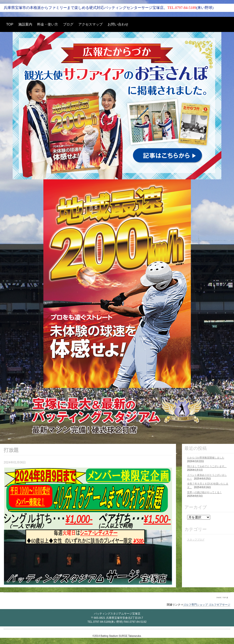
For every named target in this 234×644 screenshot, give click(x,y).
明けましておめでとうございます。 (207, 466)
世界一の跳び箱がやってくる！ (205, 492)
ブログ (68, 24)
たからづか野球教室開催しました (206, 458)
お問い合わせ (118, 24)
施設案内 (25, 24)
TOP (10, 24)
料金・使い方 (48, 24)
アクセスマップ (90, 24)
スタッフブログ (196, 540)
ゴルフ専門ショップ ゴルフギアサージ (207, 605)
